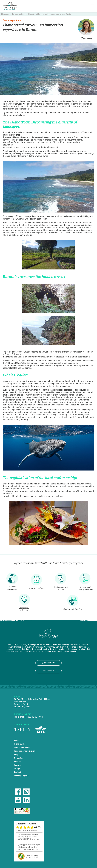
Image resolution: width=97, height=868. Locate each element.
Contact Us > (48, 671)
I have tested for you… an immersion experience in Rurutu (50, 14)
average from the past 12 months (27, 830)
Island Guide (19, 744)
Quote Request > (48, 663)
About (17, 740)
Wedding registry (21, 776)
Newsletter (19, 758)
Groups (17, 769)
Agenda (17, 762)
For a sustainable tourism (25, 751)
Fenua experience (19, 14)
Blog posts (5, 14)
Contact (17, 772)
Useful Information (22, 747)
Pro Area (18, 765)
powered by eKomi (32, 856)
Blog (16, 755)
